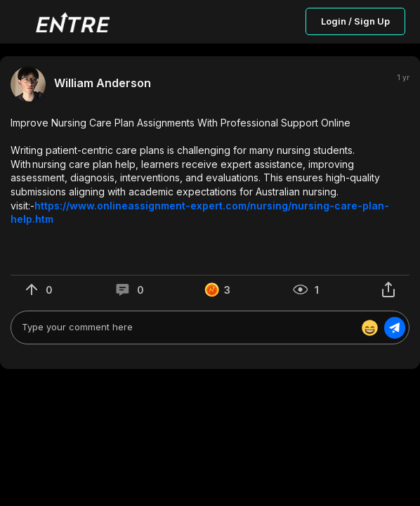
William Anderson (103, 83)
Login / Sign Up (355, 21)
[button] (210, 171)
